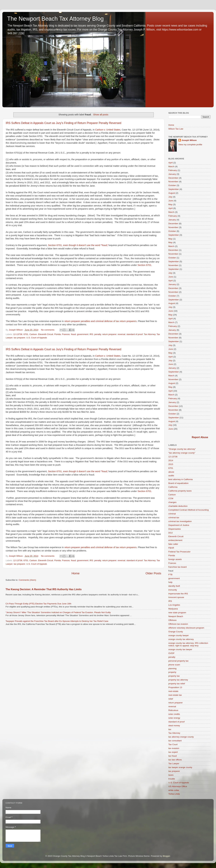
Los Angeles (174, 605)
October (172, 185)
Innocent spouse (176, 597)
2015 (171, 464)
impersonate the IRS (178, 594)
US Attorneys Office (178, 786)
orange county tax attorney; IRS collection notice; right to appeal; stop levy (188, 644)
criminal (172, 514)
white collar (174, 790)
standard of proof (135, 334)
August (172, 193)
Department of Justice (179, 525)
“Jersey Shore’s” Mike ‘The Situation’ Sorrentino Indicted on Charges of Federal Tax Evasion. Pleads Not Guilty (58, 612)
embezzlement (175, 540)
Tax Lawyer (174, 764)
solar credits (174, 714)
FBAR (171, 548)
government (83, 334)
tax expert (173, 752)
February (173, 170)
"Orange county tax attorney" (182, 449)
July (170, 197)
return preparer (109, 334)
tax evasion (174, 748)
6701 (26, 334)
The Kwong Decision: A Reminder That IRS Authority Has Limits (44, 589)
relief (171, 699)
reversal (121, 334)
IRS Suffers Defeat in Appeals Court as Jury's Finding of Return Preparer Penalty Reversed (63, 123)
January (172, 174)
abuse (171, 472)
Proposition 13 (175, 687)
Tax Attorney (150, 334)
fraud (73, 334)
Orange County (176, 632)
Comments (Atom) (27, 580)
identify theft (174, 586)
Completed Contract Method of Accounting (189, 510)
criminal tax (174, 518)
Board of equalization (178, 483)
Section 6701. (145, 265)
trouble (172, 779)
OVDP (171, 653)
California (173, 487)
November (173, 182)
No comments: (48, 330)
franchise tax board (177, 567)
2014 (171, 460)
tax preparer (19, 338)
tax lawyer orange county (180, 767)
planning (172, 668)
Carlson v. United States (108, 130)
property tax (174, 676)
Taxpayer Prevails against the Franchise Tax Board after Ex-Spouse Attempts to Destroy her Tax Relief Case (57, 621)
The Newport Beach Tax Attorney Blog (55, 19)
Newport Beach (176, 616)
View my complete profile (190, 145)
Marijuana (173, 609)
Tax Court (173, 744)
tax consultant (175, 741)
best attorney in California (181, 479)
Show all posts (101, 115)
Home (75, 573)
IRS (91, 334)
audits (171, 476)
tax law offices (175, 760)
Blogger (166, 856)
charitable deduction (178, 506)
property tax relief (177, 684)
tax (170, 729)
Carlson (33, 334)
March (171, 166)
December (173, 178)
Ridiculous (173, 710)
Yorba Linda (174, 794)
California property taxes (180, 491)
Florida (58, 334)
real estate (173, 691)
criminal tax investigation (180, 521)
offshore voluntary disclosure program (186, 628)
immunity (173, 590)
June (171, 201)
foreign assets (175, 559)
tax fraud (173, 756)
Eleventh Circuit (46, 334)
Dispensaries (175, 529)
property (172, 672)
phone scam (174, 665)
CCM (171, 498)
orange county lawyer (179, 635)
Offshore (172, 620)
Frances (66, 334)
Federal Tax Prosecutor (179, 552)
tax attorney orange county (181, 737)
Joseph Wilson (189, 140)
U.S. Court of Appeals (37, 338)
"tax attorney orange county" (182, 453)
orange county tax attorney (181, 639)
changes (172, 502)
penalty (98, 334)
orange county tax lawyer (180, 649)
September (174, 189)
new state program (177, 613)
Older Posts (153, 573)
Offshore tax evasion (178, 624)
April (170, 163)
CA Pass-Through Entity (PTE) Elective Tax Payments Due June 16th (38, 604)
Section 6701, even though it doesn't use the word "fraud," (78, 245)
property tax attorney (178, 680)
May (170, 204)
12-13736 (18, 334)
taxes (171, 775)
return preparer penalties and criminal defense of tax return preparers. (101, 321)
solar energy (174, 718)
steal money (174, 726)
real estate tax (175, 695)
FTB (170, 575)
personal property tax (178, 661)
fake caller (173, 544)
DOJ (170, 533)
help (170, 582)
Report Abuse (200, 437)
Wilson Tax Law (176, 129)
